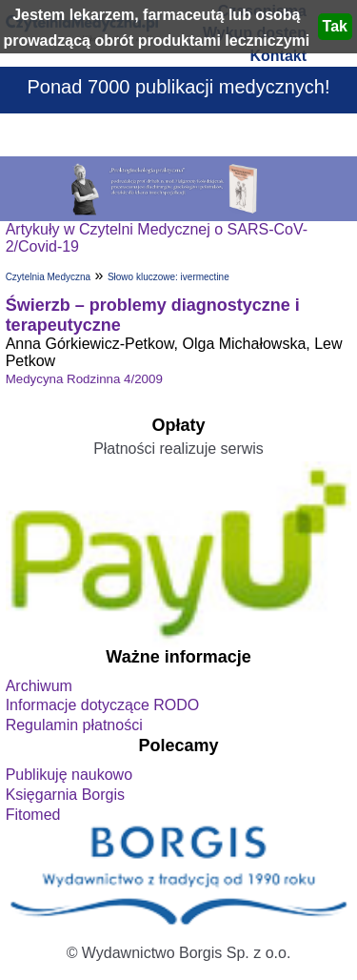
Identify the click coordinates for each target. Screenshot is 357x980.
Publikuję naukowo (69, 775)
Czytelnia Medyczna (48, 277)
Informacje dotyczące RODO (103, 705)
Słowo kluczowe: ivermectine (169, 277)
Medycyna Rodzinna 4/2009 (84, 379)
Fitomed (33, 815)
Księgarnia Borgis (65, 795)
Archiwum (39, 686)
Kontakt (278, 56)
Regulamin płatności (74, 725)
